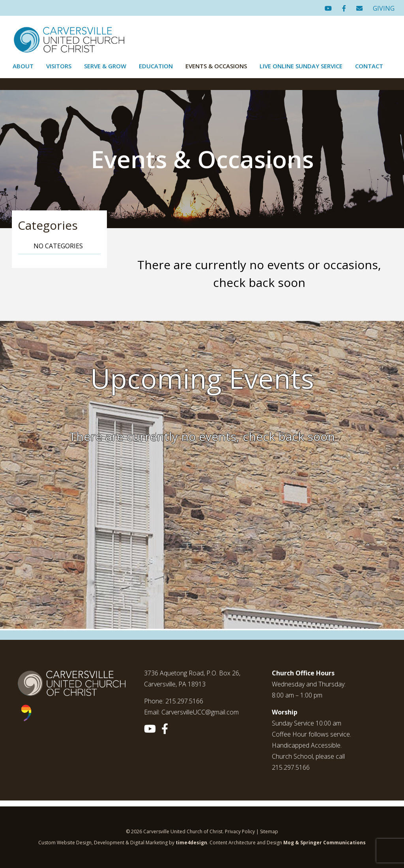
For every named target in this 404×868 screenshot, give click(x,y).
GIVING (384, 8)
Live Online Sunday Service (301, 66)
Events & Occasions (216, 66)
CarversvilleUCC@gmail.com (200, 712)
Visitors (59, 66)
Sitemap (269, 831)
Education (156, 66)
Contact (369, 66)
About (23, 66)
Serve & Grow (105, 66)
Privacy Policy (240, 831)
